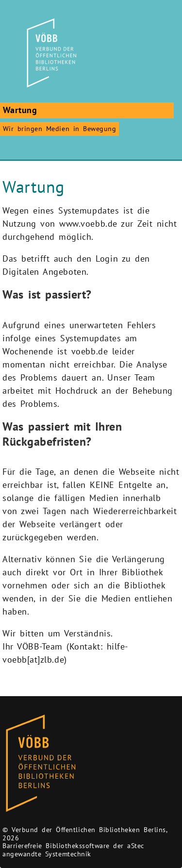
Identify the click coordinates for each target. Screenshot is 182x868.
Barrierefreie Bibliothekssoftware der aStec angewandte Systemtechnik (73, 850)
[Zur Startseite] (50, 53)
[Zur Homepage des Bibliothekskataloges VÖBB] (41, 764)
